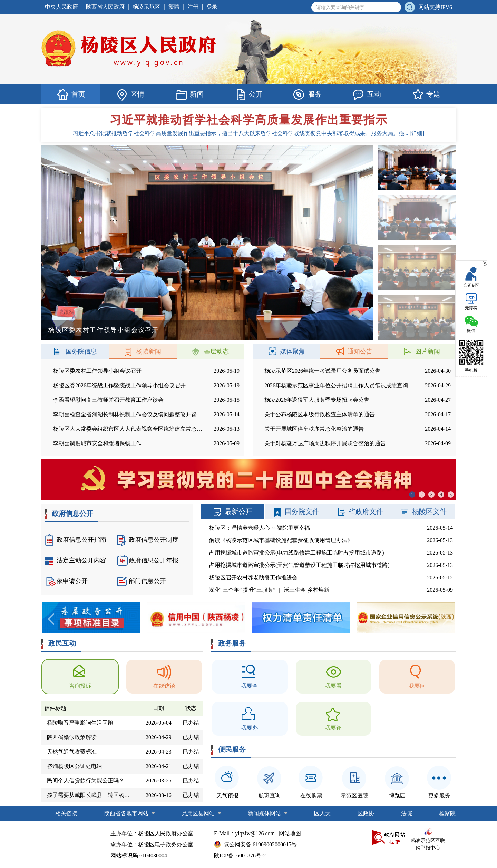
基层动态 (211, 351)
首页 (71, 94)
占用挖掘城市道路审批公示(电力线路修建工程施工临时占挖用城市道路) (297, 553)
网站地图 (290, 833)
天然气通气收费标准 (72, 752)
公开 (248, 94)
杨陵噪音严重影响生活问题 (80, 723)
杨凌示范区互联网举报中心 (428, 839)
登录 (212, 7)
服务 (308, 94)
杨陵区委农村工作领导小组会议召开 (97, 371)
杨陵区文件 (423, 511)
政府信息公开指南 (76, 540)
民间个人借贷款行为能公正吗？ (86, 781)
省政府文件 (360, 511)
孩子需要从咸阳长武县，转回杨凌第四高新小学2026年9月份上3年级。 (91, 795)
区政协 (366, 813)
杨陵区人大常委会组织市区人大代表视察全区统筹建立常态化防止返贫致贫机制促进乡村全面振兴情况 (177, 429)
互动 (367, 94)
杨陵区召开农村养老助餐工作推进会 (253, 577)
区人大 (322, 813)
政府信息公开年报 (148, 560)
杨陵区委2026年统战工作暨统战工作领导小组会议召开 (119, 385)
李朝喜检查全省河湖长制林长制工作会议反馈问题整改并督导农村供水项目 (144, 414)
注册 (193, 7)
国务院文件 (296, 511)
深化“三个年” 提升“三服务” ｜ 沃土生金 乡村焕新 (269, 590)
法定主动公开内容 (76, 560)
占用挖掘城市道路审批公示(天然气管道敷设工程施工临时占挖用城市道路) (299, 565)
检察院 (447, 813)
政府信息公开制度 (148, 540)
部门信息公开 (142, 581)
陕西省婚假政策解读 (72, 737)
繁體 (174, 7)
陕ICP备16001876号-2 (240, 855)
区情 (130, 94)
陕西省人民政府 (105, 7)
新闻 (189, 94)
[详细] (417, 133)
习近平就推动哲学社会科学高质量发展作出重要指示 (248, 120)
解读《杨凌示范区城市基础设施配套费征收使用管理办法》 (281, 540)
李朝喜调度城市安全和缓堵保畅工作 (97, 443)
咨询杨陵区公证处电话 (75, 766)
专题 (426, 94)
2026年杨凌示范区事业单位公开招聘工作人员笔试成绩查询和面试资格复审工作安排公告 (372, 385)
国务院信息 (75, 351)
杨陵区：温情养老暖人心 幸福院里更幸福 (260, 528)
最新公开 (233, 511)
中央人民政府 (61, 7)
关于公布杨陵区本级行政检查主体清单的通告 (320, 414)
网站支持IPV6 (435, 7)
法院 (407, 813)
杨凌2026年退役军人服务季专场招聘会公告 (317, 400)
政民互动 (62, 643)
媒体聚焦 (286, 351)
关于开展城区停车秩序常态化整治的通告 (314, 429)
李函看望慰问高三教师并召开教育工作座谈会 (108, 400)
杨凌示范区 (146, 7)
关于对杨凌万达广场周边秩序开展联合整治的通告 (325, 443)
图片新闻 (422, 351)
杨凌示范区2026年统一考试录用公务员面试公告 (322, 371)
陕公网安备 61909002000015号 (260, 844)
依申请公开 (66, 581)
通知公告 (354, 351)
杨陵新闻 (143, 351)
